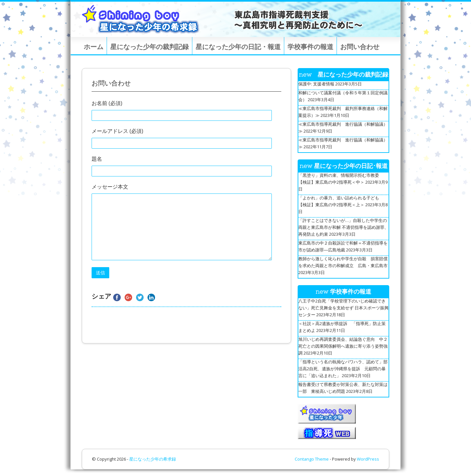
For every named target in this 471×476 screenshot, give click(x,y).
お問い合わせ (360, 47)
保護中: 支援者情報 (316, 84)
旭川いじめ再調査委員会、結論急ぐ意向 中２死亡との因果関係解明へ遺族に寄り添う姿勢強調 (343, 346)
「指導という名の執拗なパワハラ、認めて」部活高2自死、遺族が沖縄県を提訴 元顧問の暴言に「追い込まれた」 (343, 369)
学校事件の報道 (310, 47)
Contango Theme (312, 459)
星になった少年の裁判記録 (149, 47)
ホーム (94, 47)
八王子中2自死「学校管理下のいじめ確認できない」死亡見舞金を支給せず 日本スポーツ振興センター (343, 308)
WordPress (368, 459)
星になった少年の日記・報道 (238, 47)
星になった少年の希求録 (153, 459)
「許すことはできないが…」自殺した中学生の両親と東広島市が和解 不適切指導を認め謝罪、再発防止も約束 (343, 227)
